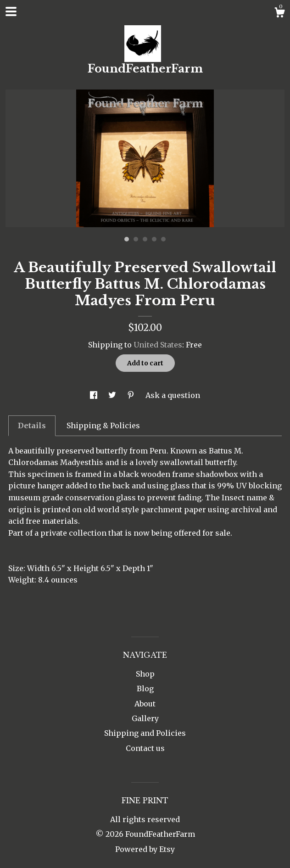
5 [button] (163, 239)
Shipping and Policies (145, 733)
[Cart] (279, 14)
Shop (145, 674)
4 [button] (154, 239)
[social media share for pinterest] (132, 395)
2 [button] (136, 239)
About (145, 704)
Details (32, 426)
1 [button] (127, 239)
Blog (145, 689)
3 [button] (145, 239)
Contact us (145, 748)
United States (158, 345)
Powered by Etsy (145, 849)
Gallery (145, 718)
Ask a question (173, 395)
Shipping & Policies (103, 426)
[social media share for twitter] (113, 395)
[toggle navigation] (11, 11)
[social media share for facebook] (95, 395)
